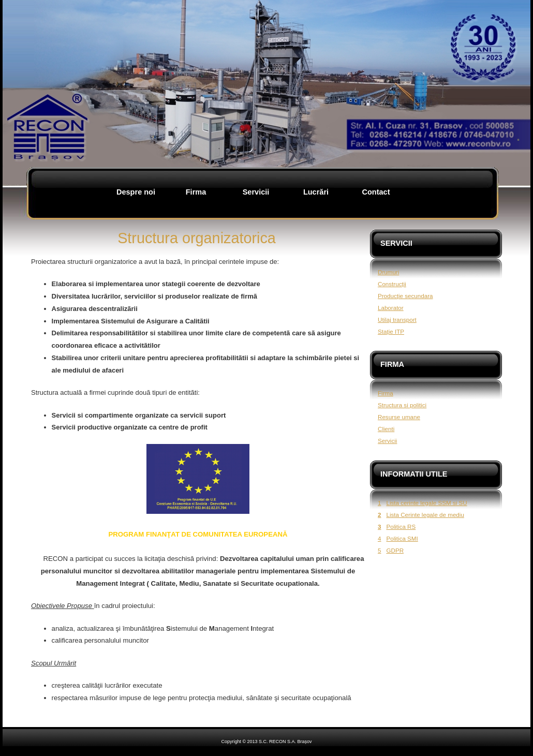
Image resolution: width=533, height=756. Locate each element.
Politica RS (401, 527)
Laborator (391, 308)
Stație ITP (391, 331)
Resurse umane (399, 417)
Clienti (386, 429)
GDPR (395, 550)
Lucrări (316, 192)
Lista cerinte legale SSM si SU (426, 503)
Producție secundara (405, 296)
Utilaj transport (397, 320)
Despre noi (136, 192)
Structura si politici (402, 405)
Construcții (392, 284)
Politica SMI (402, 538)
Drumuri (388, 272)
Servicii (256, 192)
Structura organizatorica (197, 238)
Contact (376, 192)
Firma (196, 192)
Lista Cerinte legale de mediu (425, 515)
